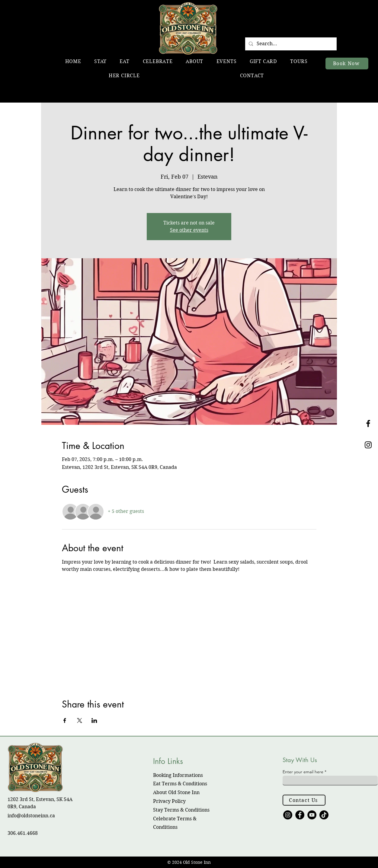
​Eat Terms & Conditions (180, 784)
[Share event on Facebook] (65, 720)
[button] (101, 61)
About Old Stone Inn (176, 792)
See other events (189, 230)
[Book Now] (347, 64)
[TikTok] (324, 815)
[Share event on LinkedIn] (94, 720)
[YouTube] (312, 815)
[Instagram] (288, 815)
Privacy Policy (169, 801)
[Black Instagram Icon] (368, 445)
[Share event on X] (80, 720)
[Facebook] (300, 815)
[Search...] (290, 44)
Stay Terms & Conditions (181, 810)
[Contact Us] (304, 800)
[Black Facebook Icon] (368, 423)
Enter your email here (303, 772)
